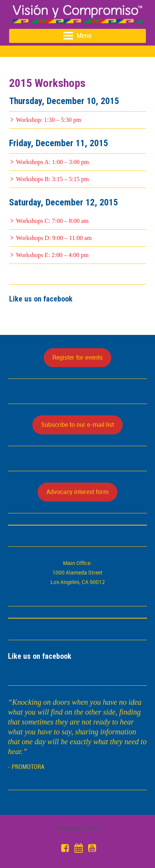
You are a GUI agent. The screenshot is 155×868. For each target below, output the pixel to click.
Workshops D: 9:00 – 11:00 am (54, 238)
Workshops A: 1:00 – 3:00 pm (52, 162)
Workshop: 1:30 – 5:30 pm (48, 120)
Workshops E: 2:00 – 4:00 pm (52, 255)
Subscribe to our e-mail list (77, 425)
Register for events (77, 357)
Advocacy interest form (77, 492)
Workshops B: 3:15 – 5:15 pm (52, 179)
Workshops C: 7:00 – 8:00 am (52, 221)
